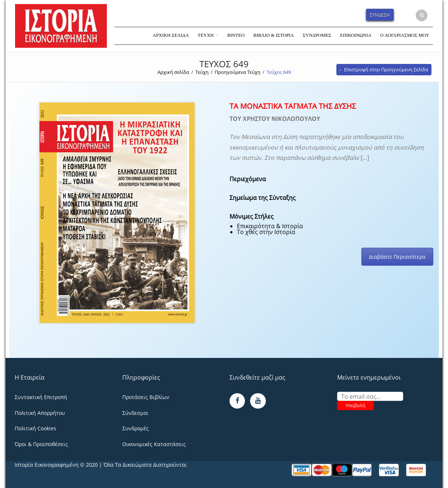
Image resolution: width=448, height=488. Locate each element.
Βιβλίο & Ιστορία (274, 35)
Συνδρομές (317, 35)
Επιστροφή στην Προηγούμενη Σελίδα (386, 69)
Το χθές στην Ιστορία (266, 232)
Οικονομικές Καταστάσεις (154, 444)
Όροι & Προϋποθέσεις (41, 444)
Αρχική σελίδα (173, 72)
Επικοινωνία (356, 35)
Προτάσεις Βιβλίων (146, 397)
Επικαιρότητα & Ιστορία (270, 226)
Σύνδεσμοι (135, 413)
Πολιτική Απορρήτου (40, 413)
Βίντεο (236, 35)
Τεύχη (206, 35)
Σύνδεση (380, 15)
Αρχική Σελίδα (171, 35)
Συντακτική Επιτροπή (41, 397)
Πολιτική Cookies (35, 428)
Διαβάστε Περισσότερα (397, 257)
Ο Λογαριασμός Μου (405, 35)
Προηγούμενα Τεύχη (238, 72)
